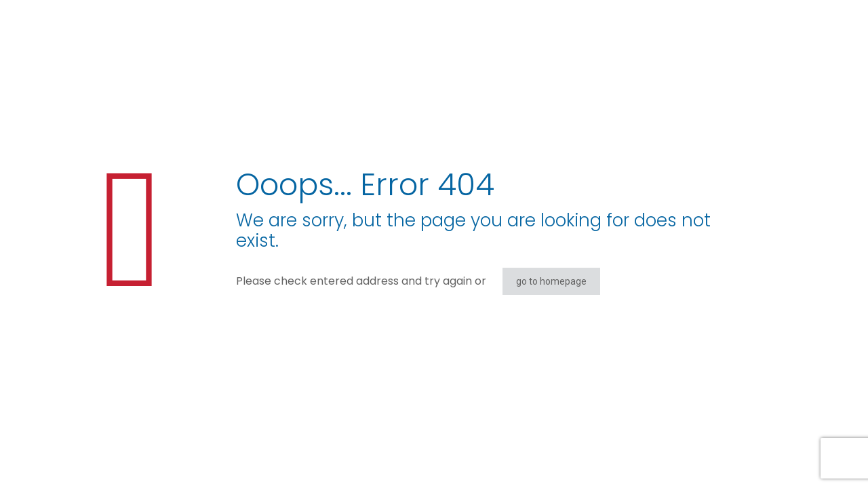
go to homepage (551, 281)
